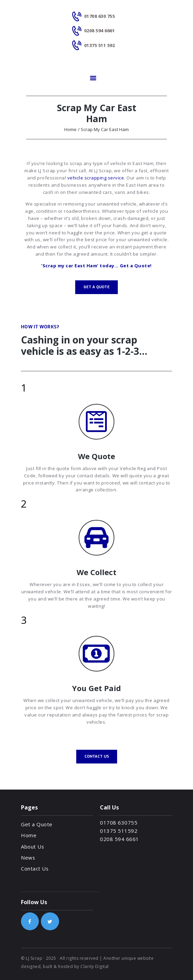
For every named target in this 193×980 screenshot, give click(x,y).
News (28, 857)
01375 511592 (119, 831)
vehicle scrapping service (96, 178)
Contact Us (35, 868)
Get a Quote (37, 824)
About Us (32, 847)
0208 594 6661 (120, 839)
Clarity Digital (95, 966)
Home (70, 129)
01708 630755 (119, 822)
